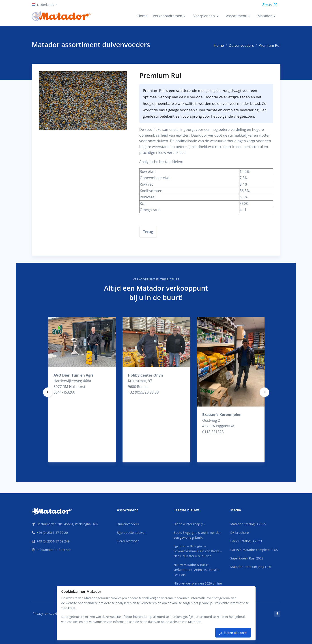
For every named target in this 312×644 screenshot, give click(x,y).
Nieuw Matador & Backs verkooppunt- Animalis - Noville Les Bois (196, 570)
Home (142, 16)
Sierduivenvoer (128, 541)
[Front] (52, 511)
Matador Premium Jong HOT (251, 567)
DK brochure (240, 533)
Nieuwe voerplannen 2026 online (198, 583)
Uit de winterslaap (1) (189, 524)
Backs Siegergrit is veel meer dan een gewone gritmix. (198, 535)
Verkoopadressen (167, 16)
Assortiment (236, 16)
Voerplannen (204, 16)
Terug (148, 232)
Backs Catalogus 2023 (246, 541)
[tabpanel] (82, 390)
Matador (265, 16)
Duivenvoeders (241, 45)
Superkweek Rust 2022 (247, 558)
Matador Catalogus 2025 (248, 524)
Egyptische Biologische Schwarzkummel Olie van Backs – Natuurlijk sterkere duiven (198, 551)
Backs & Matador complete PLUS (254, 550)
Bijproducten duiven (131, 533)
